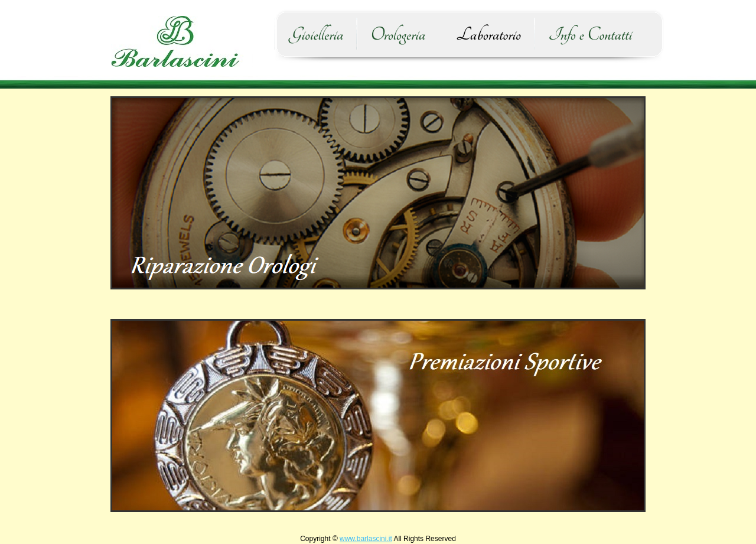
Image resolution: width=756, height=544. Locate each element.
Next (635, 415)
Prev (121, 415)
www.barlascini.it (366, 539)
